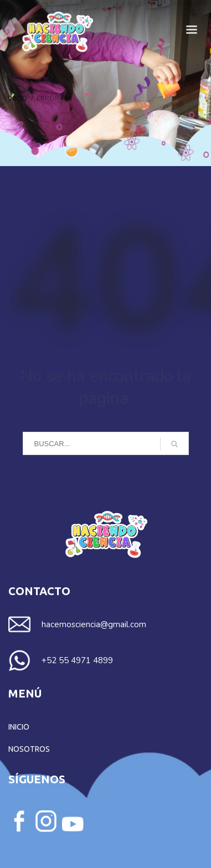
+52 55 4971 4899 (77, 660)
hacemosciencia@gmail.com (94, 624)
